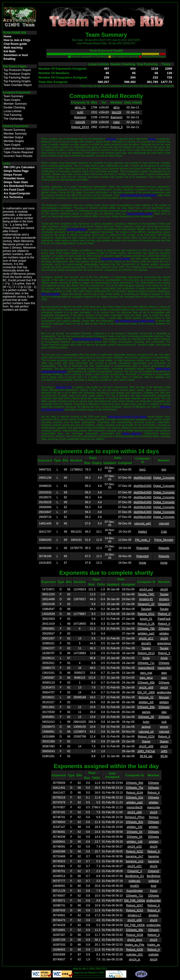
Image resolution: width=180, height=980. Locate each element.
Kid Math (9, 51)
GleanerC (164, 604)
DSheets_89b (135, 930)
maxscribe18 (146, 668)
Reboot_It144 (135, 793)
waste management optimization (138, 195)
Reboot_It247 (135, 905)
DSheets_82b (135, 822)
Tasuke (164, 594)
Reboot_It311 (146, 614)
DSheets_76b (146, 629)
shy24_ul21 (134, 866)
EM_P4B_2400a (134, 901)
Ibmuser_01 (146, 697)
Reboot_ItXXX (80, 127)
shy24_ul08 (134, 812)
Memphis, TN (64, 387)
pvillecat (153, 881)
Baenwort (80, 117)
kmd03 (135, 886)
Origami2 (154, 871)
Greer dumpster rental (140, 214)
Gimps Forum (13, 175)
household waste (77, 229)
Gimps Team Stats (16, 182)
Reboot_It (116, 127)
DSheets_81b (135, 798)
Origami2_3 (135, 871)
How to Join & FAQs (17, 40)
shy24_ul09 (146, 688)
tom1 (143, 470)
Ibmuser (164, 697)
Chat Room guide (15, 44)
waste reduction (132, 433)
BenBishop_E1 (134, 876)
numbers (111, 139)
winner (164, 727)
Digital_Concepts (164, 478)
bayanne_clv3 (135, 861)
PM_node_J (142, 540)
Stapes (146, 741)
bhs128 (116, 112)
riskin (116, 122)
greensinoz (164, 643)
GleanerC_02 (146, 604)
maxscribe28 (135, 807)
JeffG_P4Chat (146, 751)
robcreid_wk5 (142, 524)
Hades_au (154, 945)
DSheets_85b (146, 683)
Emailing (9, 59)
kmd (154, 886)
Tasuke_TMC (146, 594)
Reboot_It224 (146, 737)
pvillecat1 (135, 881)
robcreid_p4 (146, 732)
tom (164, 470)
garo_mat (146, 673)
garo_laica (146, 678)
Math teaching (13, 48)
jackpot (146, 727)
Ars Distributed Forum (18, 186)
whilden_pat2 (146, 634)
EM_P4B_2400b (134, 925)
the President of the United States (135, 321)
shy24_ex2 (146, 589)
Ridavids (164, 548)
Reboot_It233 (135, 910)
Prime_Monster (164, 540)
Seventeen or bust (16, 55)
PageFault (164, 619)
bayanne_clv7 (135, 856)
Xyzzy (154, 891)
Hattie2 (142, 532)
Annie (143, 563)
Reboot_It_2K (146, 624)
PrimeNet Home (14, 178)
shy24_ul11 (146, 638)
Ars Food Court (14, 190)
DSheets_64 (135, 832)
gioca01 (146, 643)
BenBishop (154, 876)
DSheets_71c (146, 663)
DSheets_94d (135, 783)
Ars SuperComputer (17, 193)
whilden (164, 634)
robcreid (164, 524)
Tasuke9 (146, 609)
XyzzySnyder (135, 891)
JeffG (164, 751)
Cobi (164, 532)
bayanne (154, 856)
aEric (116, 107)
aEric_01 (80, 107)
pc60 (80, 112)
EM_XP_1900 (146, 692)
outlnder (153, 955)
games (152, 139)
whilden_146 (134, 842)
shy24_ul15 (134, 847)
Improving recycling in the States (128, 417)
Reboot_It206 (135, 950)
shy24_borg (135, 940)
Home (7, 36)
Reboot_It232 (135, 852)
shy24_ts (135, 959)
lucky (146, 722)
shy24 (164, 589)
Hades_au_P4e (135, 945)
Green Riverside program (87, 339)
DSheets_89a (146, 707)
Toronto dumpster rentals (115, 259)
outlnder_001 (135, 955)
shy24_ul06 (146, 746)
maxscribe (164, 668)
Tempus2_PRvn (135, 817)
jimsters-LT (135, 915)
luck (164, 722)
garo (164, 673)
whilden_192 (134, 827)
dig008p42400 (142, 478)
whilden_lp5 (146, 702)
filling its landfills (50, 294)
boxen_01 (146, 619)
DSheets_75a (135, 788)
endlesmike (164, 692)
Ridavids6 (143, 548)
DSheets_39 (146, 717)
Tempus (154, 817)
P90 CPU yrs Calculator (19, 167)
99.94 (164, 756)
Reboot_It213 (146, 653)
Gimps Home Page (16, 171)
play (164, 712)
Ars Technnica (13, 197)
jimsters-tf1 (146, 599)
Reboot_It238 (135, 935)
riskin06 (80, 122)
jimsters (164, 599)
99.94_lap (146, 756)
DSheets (164, 629)
